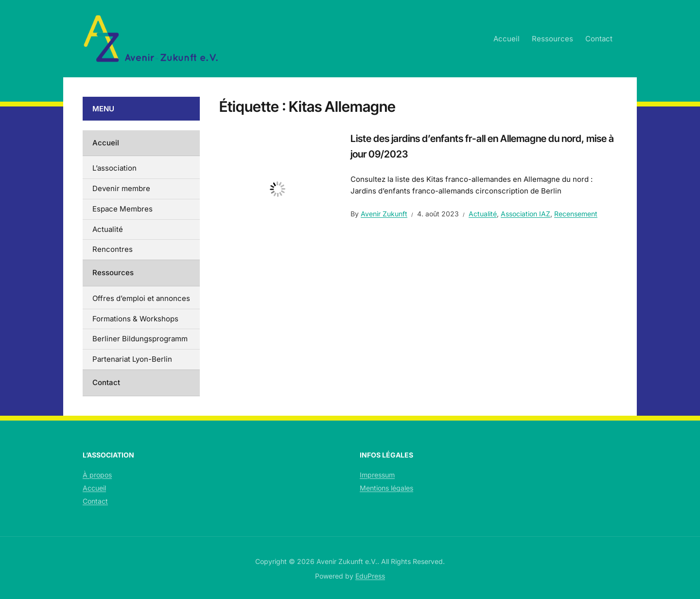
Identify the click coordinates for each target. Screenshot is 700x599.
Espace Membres (122, 209)
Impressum (377, 475)
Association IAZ (525, 214)
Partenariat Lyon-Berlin (132, 359)
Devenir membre (121, 188)
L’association (114, 168)
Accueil (507, 39)
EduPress (370, 576)
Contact (599, 39)
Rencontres (113, 249)
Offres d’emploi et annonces (141, 298)
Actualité (483, 214)
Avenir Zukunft (384, 214)
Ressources (552, 39)
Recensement (576, 214)
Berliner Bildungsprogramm (140, 339)
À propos (97, 475)
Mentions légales (386, 488)
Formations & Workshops (135, 319)
